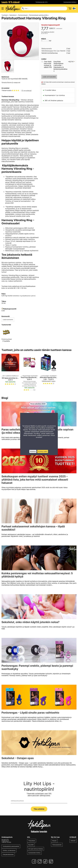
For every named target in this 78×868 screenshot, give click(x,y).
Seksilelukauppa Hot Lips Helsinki (54, 51)
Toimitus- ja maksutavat (9, 850)
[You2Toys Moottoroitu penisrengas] (30, 373)
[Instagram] (40, 861)
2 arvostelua (27, 91)
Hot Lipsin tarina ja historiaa (36, 849)
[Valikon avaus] (3, 9)
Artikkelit (73, 841)
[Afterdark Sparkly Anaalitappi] (49, 373)
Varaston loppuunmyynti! (51, 25)
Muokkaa (33, 451)
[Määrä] (45, 41)
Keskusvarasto (47, 49)
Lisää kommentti (8, 320)
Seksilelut (13, 15)
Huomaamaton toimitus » (70, 2)
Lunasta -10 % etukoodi (11, 2)
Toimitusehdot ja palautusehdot (11, 846)
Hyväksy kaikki (43, 451)
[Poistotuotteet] (6, 336)
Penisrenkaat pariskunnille (39, 15)
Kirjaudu (54, 841)
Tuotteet (5, 15)
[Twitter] (51, 861)
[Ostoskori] (70, 8)
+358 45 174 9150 (6, 842)
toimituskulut (59, 28)
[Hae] (44, 8)
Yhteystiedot (32, 841)
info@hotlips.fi (5, 841)
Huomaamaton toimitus (34, 853)
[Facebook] (34, 861)
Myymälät (31, 845)
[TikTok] (46, 861)
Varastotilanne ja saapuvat (11, 82)
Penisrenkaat (23, 15)
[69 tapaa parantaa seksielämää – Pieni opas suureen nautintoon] (10, 373)
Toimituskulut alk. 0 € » (42, 2)
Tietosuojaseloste (57, 845)
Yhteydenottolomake (8, 854)
